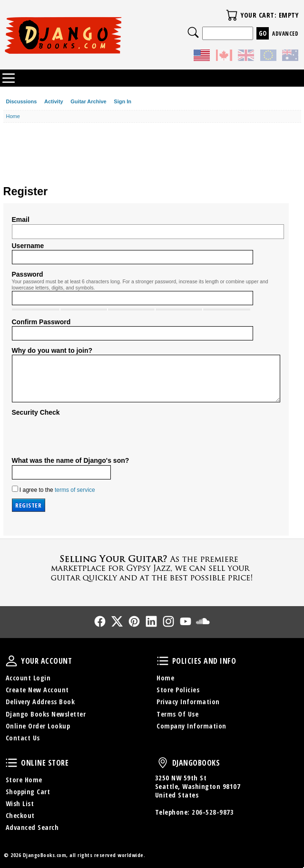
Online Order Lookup (38, 726)
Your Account (11, 661)
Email (21, 219)
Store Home (24, 780)
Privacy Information (188, 702)
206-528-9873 (213, 812)
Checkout (20, 815)
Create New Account (37, 690)
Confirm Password (41, 322)
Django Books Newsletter (46, 714)
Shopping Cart (28, 792)
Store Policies (178, 690)
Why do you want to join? (52, 350)
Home (165, 678)
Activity (54, 101)
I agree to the (54, 489)
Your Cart (232, 15)
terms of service (75, 490)
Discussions (22, 101)
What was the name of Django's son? (71, 460)
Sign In (123, 101)
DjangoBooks (163, 763)
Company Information (191, 726)
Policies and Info (163, 661)
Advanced (285, 34)
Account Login (28, 678)
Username (28, 246)
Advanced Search (32, 827)
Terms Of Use (177, 714)
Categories (9, 78)
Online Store (11, 763)
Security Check (36, 412)
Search (193, 32)
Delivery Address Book (40, 702)
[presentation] (84, 435)
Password (28, 274)
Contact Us (23, 738)
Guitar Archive (88, 101)
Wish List (20, 803)
